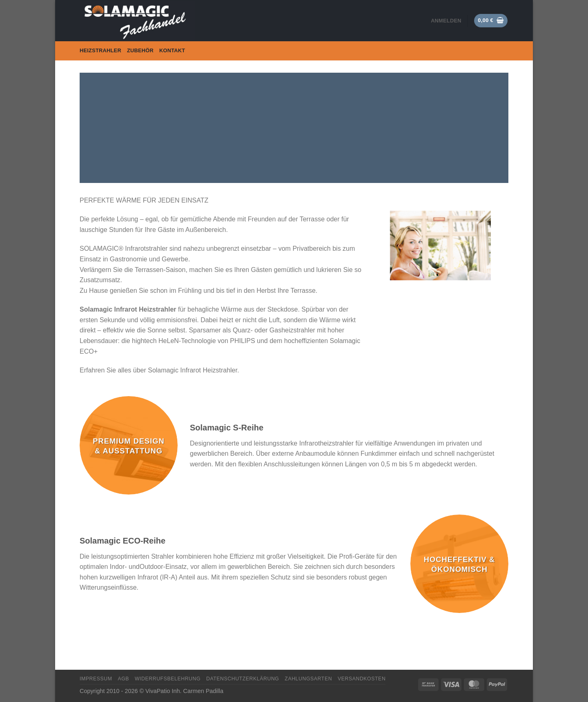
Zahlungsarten (308, 679)
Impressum (96, 679)
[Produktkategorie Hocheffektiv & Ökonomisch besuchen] (459, 564)
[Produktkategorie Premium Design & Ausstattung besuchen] (129, 445)
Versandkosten (362, 679)
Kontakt (172, 50)
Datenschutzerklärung (243, 679)
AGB (123, 679)
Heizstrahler (100, 50)
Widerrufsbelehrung (168, 679)
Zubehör (140, 50)
